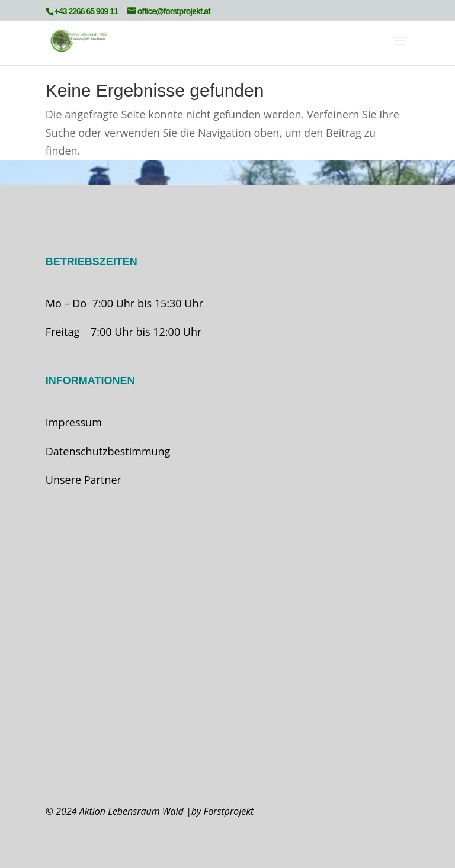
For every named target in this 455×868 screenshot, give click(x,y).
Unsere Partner (84, 480)
